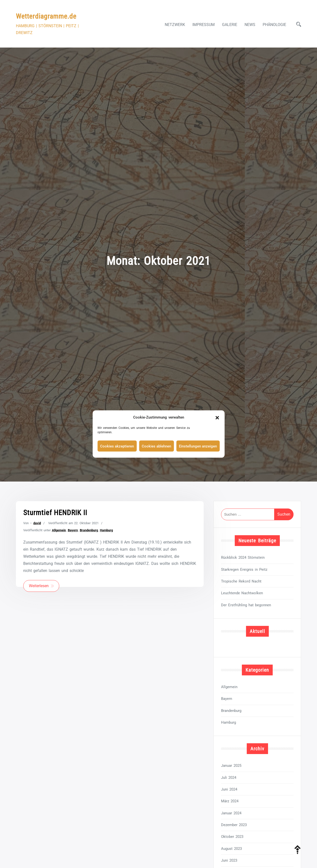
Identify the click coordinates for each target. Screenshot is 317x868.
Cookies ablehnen (156, 446)
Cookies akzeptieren (117, 446)
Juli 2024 (229, 778)
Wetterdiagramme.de (46, 16)
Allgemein (59, 530)
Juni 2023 (229, 860)
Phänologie (274, 25)
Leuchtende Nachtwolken (242, 593)
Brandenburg (89, 530)
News (250, 25)
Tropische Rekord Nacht (241, 581)
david (37, 523)
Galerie (230, 25)
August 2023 (231, 849)
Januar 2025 (231, 766)
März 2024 (230, 801)
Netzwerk (175, 25)
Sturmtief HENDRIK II (55, 513)
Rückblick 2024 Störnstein (243, 558)
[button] (217, 417)
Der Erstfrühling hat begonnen (246, 605)
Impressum (204, 25)
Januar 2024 (231, 813)
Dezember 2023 (234, 825)
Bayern (73, 530)
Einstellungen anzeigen (198, 446)
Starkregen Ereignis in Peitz (244, 570)
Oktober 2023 (232, 837)
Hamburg (106, 530)
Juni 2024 (229, 789)
